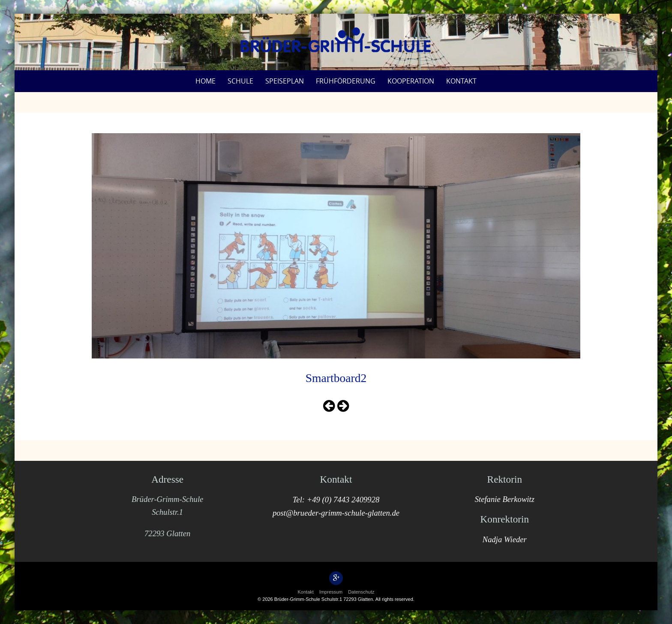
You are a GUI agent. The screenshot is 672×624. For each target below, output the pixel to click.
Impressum (331, 592)
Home (205, 81)
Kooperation (411, 81)
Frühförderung (346, 81)
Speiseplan (285, 81)
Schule (240, 81)
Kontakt (461, 81)
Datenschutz (361, 592)
